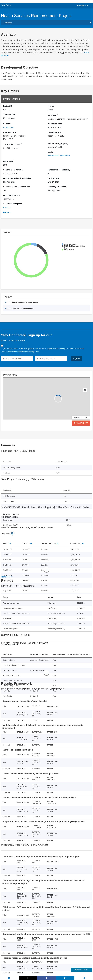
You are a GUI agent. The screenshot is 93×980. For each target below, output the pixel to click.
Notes (6, 212)
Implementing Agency (58, 144)
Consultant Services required (17, 187)
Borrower (53, 115)
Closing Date (53, 178)
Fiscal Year (9, 161)
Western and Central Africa (59, 156)
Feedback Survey (81, 970)
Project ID (8, 106)
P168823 (7, 207)
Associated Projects (13, 204)
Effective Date (54, 132)
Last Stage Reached (57, 187)
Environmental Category (59, 170)
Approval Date (10, 132)
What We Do (6, 5)
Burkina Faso (9, 127)
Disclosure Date (55, 124)
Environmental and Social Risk (17, 178)
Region (51, 152)
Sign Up (76, 358)
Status (51, 106)
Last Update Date (11, 195)
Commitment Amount (13, 170)
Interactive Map (81, 423)
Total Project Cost (12, 144)
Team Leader (9, 114)
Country (7, 124)
